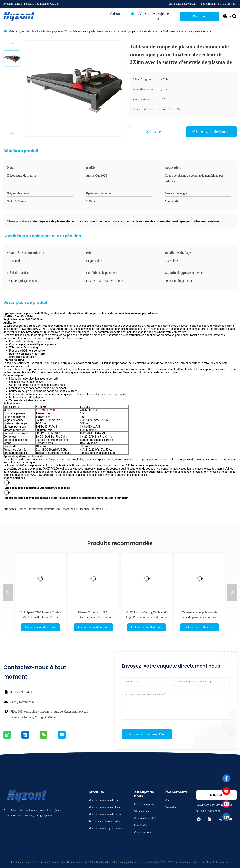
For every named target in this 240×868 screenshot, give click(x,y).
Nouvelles (171, 807)
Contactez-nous (143, 833)
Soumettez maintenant (147, 734)
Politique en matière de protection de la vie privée (38, 862)
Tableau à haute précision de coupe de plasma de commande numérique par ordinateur (200, 617)
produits (25, 31)
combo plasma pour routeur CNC (39, 509)
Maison (115, 14)
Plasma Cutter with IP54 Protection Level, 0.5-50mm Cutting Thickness (93, 617)
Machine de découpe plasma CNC (51, 31)
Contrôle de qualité (145, 819)
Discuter (156, 132)
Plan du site (141, 826)
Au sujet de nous (161, 16)
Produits (130, 14)
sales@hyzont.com (22, 702)
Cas (167, 800)
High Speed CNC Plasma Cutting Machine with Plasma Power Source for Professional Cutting (40, 617)
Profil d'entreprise (144, 805)
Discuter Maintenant (200, 17)
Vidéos (144, 14)
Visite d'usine (141, 812)
